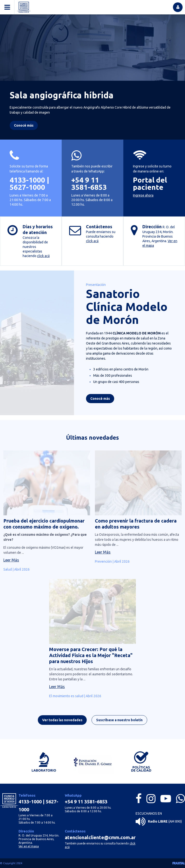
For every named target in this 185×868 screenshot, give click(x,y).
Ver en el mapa (29, 846)
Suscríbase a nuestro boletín (119, 722)
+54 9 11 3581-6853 (89, 184)
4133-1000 (27, 180)
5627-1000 (27, 187)
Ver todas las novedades (62, 722)
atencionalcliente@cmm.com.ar (100, 837)
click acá (43, 256)
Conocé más (100, 401)
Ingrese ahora (143, 195)
